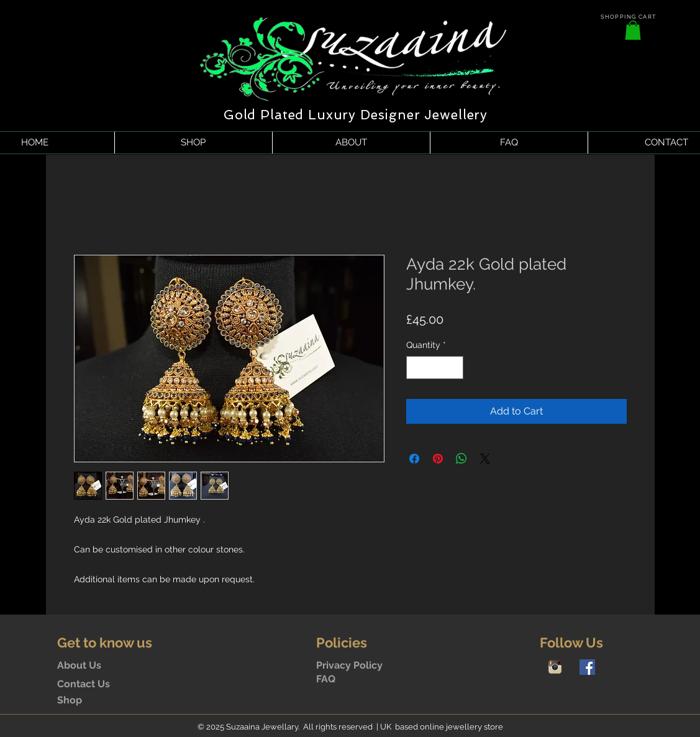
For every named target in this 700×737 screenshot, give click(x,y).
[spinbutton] (435, 368)
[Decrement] (416, 368)
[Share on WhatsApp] (461, 459)
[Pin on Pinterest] (438, 459)
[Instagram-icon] (555, 667)
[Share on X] (485, 459)
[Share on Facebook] (414, 459)
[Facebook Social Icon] (587, 667)
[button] (633, 30)
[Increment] (454, 368)
